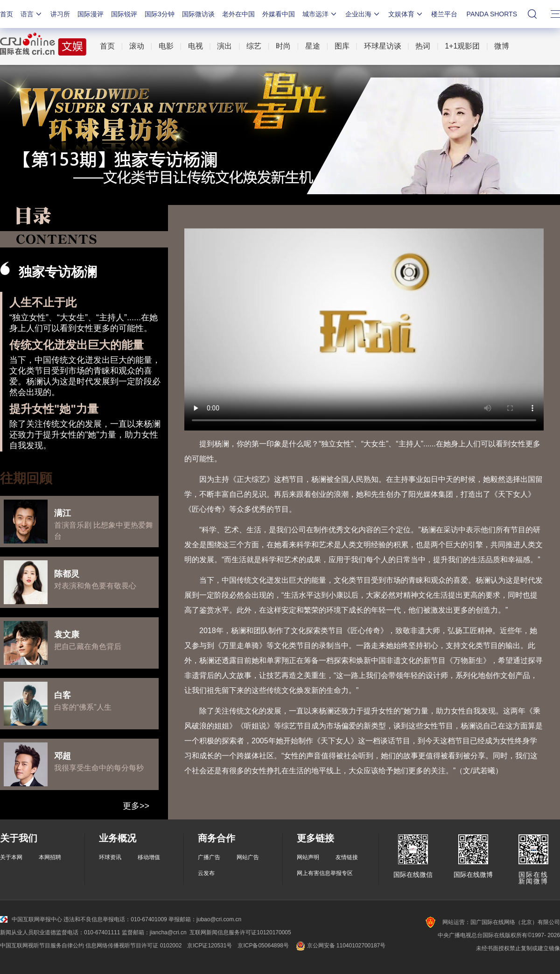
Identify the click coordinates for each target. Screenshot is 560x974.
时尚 (283, 46)
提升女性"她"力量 (54, 409)
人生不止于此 (43, 302)
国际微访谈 (198, 14)
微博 (502, 46)
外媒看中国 (279, 14)
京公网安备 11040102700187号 (340, 946)
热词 (423, 46)
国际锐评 (124, 14)
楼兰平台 (444, 14)
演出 (224, 46)
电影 (166, 46)
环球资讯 (110, 857)
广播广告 (209, 857)
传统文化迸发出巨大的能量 (77, 345)
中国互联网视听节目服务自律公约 (42, 946)
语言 (32, 14)
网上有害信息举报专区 (325, 873)
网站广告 (248, 857)
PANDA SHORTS (492, 14)
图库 (342, 46)
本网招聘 (50, 857)
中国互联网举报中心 (31, 919)
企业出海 (363, 14)
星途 (313, 46)
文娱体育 (406, 14)
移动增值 (149, 857)
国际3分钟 (160, 14)
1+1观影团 (462, 46)
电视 (196, 46)
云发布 (206, 873)
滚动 (137, 46)
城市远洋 (320, 14)
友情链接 (347, 857)
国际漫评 (91, 14)
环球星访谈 (383, 46)
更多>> (136, 806)
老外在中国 (238, 14)
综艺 (254, 46)
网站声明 (308, 857)
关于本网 (11, 857)
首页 (7, 14)
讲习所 (60, 14)
